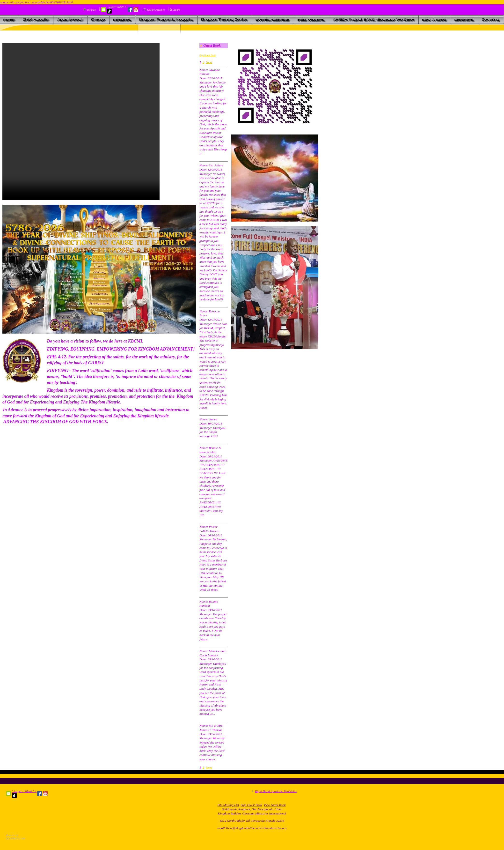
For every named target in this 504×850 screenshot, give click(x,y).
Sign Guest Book (208, 55)
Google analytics (156, 10)
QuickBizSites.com (16, 838)
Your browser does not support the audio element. (81, 121)
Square (176, 10)
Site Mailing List (228, 805)
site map (91, 10)
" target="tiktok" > (117, 10)
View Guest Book (275, 805)
